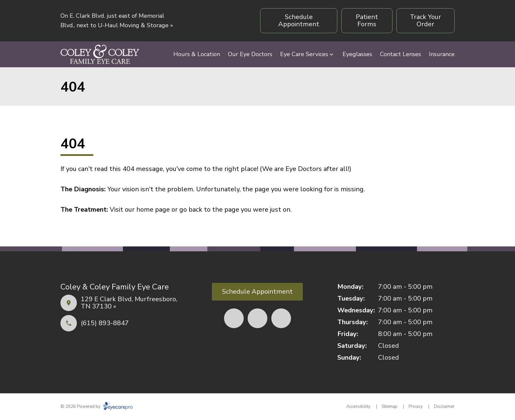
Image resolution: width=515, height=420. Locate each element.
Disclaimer (444, 407)
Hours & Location (197, 54)
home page (153, 210)
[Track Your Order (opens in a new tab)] (425, 21)
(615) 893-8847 (105, 323)
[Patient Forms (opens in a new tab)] (367, 21)
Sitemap (390, 407)
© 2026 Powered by (97, 407)
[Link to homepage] (100, 54)
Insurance (442, 54)
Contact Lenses (401, 54)
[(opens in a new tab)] (234, 318)
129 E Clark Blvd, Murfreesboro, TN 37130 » (129, 303)
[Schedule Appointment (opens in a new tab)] (299, 21)
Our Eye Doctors (250, 54)
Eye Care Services (304, 54)
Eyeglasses (357, 54)
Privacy (416, 407)
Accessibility (358, 407)
